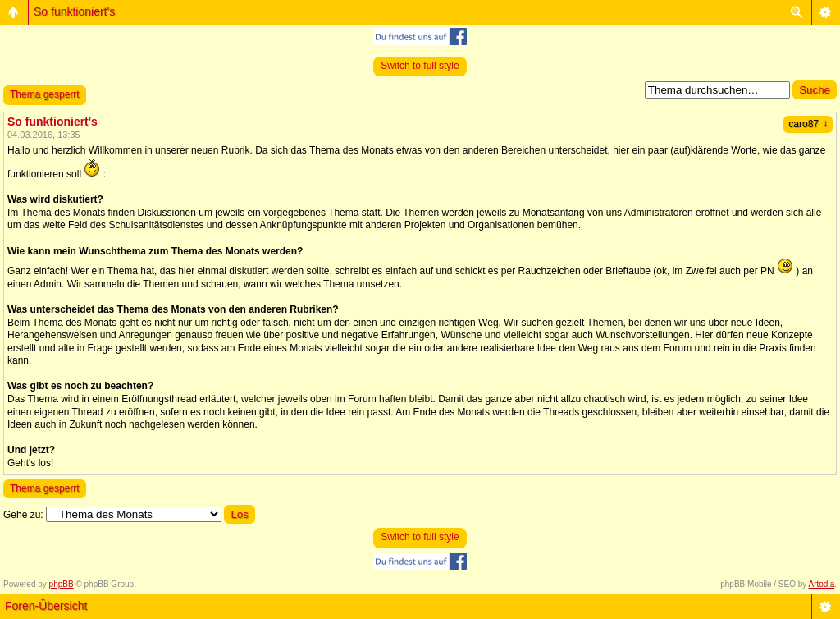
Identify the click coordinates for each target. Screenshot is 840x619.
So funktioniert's (74, 11)
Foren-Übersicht (46, 606)
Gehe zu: (23, 515)
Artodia (822, 584)
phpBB (62, 584)
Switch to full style (420, 66)
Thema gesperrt (45, 94)
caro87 (808, 124)
